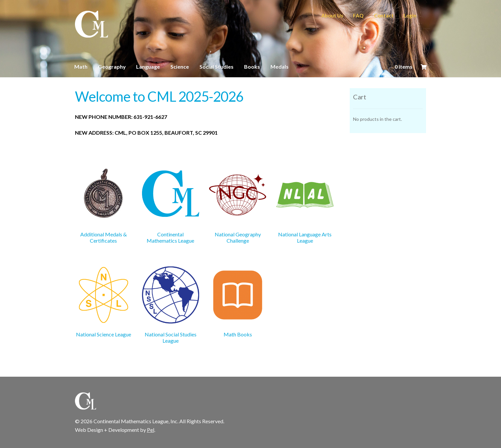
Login (410, 16)
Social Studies (216, 67)
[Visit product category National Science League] (104, 302)
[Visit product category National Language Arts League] (305, 205)
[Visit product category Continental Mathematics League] (171, 205)
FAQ (358, 16)
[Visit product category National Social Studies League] (171, 305)
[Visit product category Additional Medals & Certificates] (104, 205)
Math (81, 67)
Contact (384, 16)
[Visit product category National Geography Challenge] (238, 205)
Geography (112, 67)
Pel (151, 430)
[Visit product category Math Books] (238, 302)
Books (252, 67)
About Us (332, 16)
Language (148, 67)
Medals (280, 67)
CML (91, 24)
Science (180, 67)
